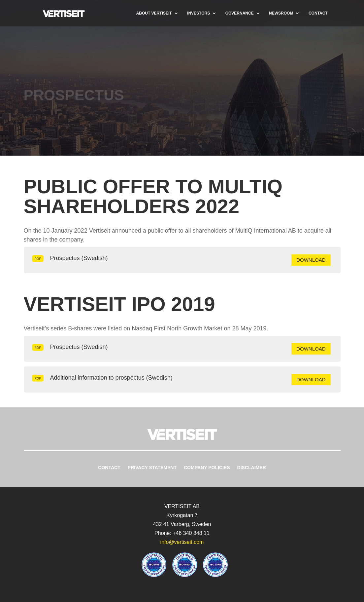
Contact (318, 13)
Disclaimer (252, 468)
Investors (199, 13)
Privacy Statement (152, 468)
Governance (240, 13)
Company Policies (207, 468)
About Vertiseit (154, 13)
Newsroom (281, 13)
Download (311, 260)
